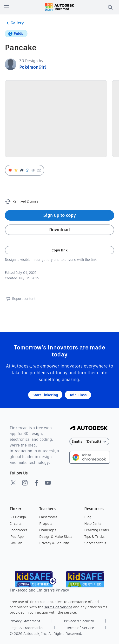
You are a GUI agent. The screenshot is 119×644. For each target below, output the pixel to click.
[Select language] (89, 442)
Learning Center (97, 530)
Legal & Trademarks (26, 628)
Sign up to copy (60, 215)
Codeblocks (18, 530)
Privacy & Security (54, 543)
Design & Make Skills (56, 537)
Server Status (95, 543)
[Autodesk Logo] (89, 428)
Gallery (14, 23)
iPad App (17, 537)
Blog (88, 517)
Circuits (16, 524)
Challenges (48, 530)
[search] (110, 7)
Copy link (59, 250)
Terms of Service (58, 607)
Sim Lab (16, 543)
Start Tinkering (45, 395)
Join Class (78, 395)
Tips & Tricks (94, 537)
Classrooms (48, 517)
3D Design (18, 517)
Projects (46, 524)
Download (59, 230)
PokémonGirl (33, 67)
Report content (20, 299)
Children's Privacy (53, 590)
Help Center (94, 524)
